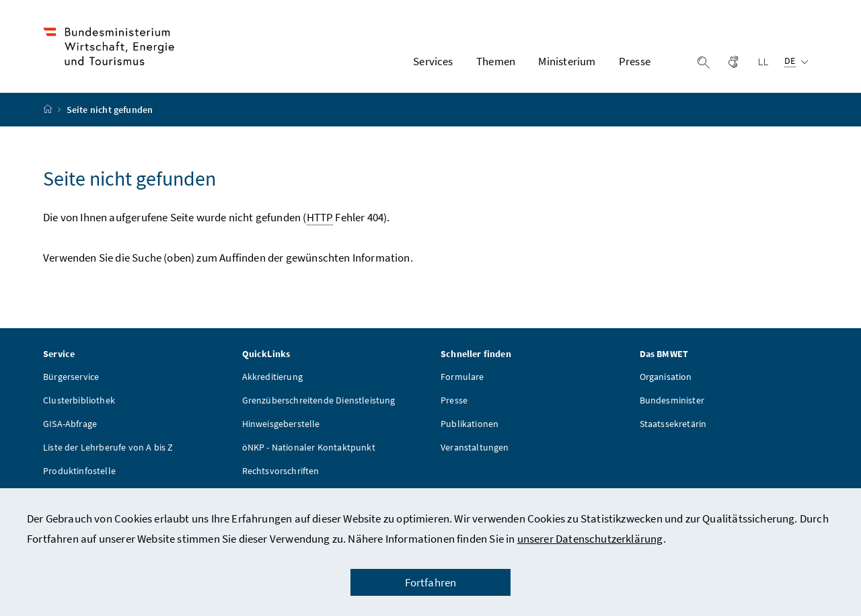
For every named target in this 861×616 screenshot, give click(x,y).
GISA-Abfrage (70, 424)
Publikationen (470, 424)
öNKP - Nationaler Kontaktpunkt (309, 447)
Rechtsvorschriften (281, 471)
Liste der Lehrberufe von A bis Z (108, 447)
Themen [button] (496, 61)
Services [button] (433, 61)
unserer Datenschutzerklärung (590, 539)
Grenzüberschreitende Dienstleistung (319, 400)
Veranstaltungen (475, 447)
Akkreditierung (272, 377)
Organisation (666, 377)
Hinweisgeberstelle (281, 424)
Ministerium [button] (567, 61)
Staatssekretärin (673, 424)
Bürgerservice (71, 377)
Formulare (462, 377)
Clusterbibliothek (79, 400)
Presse (454, 400)
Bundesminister (672, 400)
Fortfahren (431, 582)
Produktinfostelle (79, 471)
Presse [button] (635, 61)
